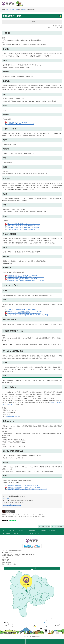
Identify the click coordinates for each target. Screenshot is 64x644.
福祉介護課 (24, 10)
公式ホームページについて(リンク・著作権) (12, 530)
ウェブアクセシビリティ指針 (9, 533)
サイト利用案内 (42, 530)
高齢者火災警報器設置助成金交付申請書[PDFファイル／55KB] (24, 487)
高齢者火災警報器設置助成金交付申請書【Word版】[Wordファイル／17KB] (27, 489)
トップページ (9, 10)
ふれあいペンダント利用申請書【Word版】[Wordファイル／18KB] (25, 311)
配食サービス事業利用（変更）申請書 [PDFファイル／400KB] (24, 224)
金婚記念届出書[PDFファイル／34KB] (17, 122)
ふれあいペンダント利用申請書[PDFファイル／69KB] (21, 309)
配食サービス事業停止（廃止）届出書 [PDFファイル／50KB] (23, 228)
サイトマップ (22, 533)
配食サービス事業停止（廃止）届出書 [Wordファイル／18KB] (24, 229)
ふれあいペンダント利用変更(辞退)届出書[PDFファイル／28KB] (24, 313)
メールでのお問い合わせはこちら (12, 505)
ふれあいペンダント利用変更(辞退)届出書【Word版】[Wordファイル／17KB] (28, 315)
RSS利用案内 (53, 530)
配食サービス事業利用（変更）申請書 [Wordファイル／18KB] (24, 226)
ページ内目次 (32, 22)
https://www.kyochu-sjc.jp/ (12, 416)
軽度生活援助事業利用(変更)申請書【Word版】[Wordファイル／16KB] (26, 277)
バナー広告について (34, 533)
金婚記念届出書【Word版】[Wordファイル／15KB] (21, 124)
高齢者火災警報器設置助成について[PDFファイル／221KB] (23, 485)
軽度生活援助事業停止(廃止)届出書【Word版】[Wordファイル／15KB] (26, 281)
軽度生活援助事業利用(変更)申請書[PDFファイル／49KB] (22, 275)
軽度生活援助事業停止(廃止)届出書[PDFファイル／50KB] (22, 279)
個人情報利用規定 (31, 530)
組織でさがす (15, 10)
